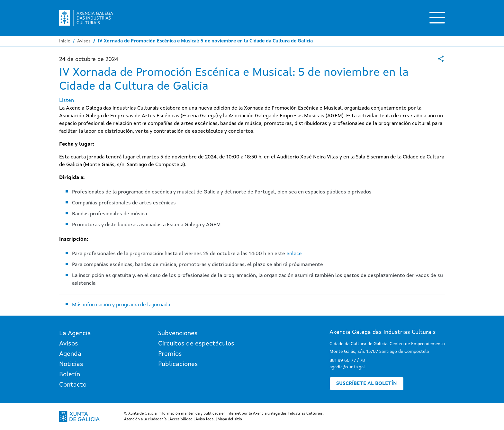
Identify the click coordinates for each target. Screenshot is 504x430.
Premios (170, 354)
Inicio (65, 41)
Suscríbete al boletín (367, 384)
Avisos (84, 41)
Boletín (70, 375)
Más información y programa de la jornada (121, 305)
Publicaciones (178, 364)
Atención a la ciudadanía (145, 419)
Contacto (73, 385)
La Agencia (75, 334)
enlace (294, 254)
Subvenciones (178, 334)
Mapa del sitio (230, 419)
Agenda (70, 354)
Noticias (71, 364)
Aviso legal (205, 419)
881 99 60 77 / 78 (347, 361)
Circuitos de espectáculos (196, 344)
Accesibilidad (181, 419)
